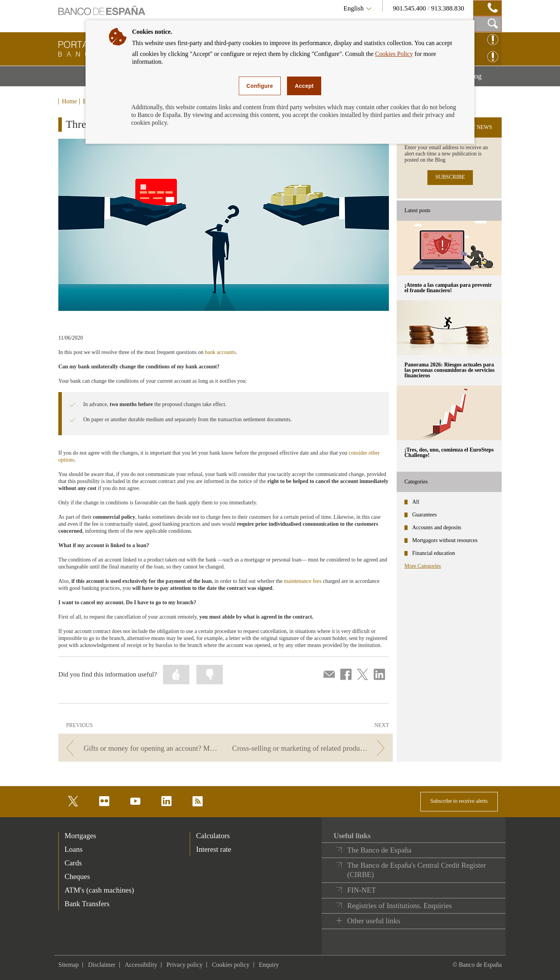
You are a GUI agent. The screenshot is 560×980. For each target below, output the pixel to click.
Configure (260, 86)
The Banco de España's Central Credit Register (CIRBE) (417, 870)
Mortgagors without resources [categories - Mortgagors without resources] (445, 540)
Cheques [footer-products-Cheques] (77, 876)
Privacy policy (185, 965)
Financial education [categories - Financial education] (434, 553)
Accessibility (141, 965)
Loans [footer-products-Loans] (73, 849)
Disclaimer (101, 965)
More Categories (423, 566)
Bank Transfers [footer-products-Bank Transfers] (87, 904)
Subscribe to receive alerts (459, 801)
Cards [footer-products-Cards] (73, 863)
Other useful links (374, 921)
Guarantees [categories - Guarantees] (424, 515)
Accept (304, 86)
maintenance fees (303, 581)
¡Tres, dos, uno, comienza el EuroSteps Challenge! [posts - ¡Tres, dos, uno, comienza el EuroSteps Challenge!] (449, 453)
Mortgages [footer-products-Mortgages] (80, 836)
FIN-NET (362, 890)
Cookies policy (231, 965)
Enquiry (269, 965)
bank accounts (220, 352)
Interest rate (213, 849)
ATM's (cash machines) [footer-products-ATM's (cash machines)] (99, 890)
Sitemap (68, 965)
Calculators (213, 836)
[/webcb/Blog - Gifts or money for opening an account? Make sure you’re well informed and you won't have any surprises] (141, 748)
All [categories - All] (416, 502)
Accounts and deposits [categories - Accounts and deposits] (437, 527)
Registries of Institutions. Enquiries (400, 906)
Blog (485, 79)
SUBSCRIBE (450, 177)
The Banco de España (379, 850)
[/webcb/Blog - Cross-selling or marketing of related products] (311, 748)
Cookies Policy (394, 54)
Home (69, 101)
